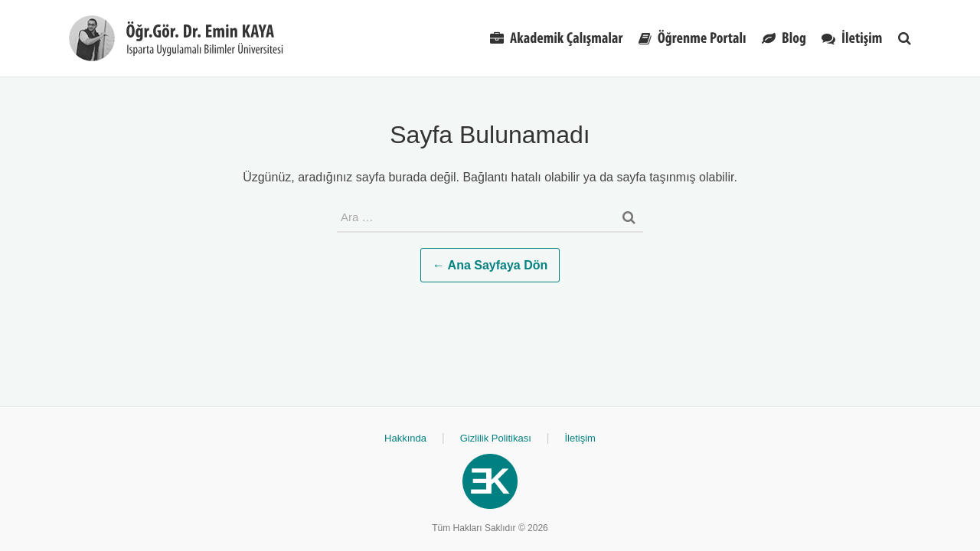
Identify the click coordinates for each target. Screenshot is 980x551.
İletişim (580, 438)
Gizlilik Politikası (496, 438)
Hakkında (405, 438)
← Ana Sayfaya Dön (490, 265)
